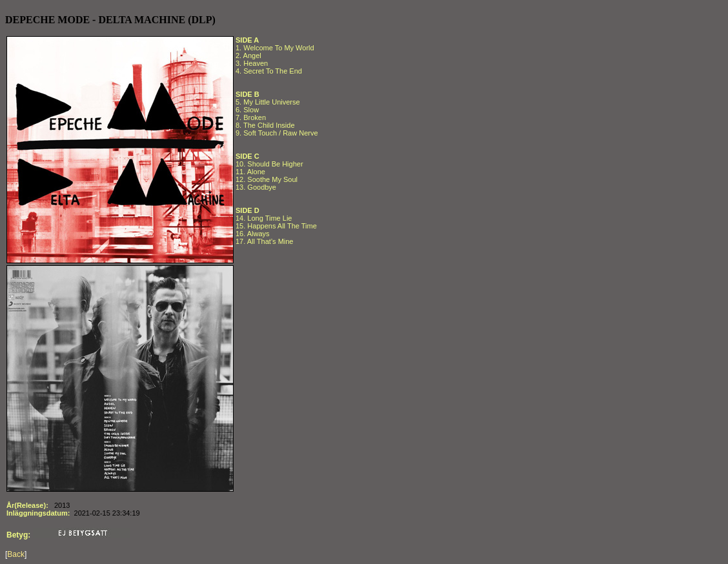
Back (16, 554)
